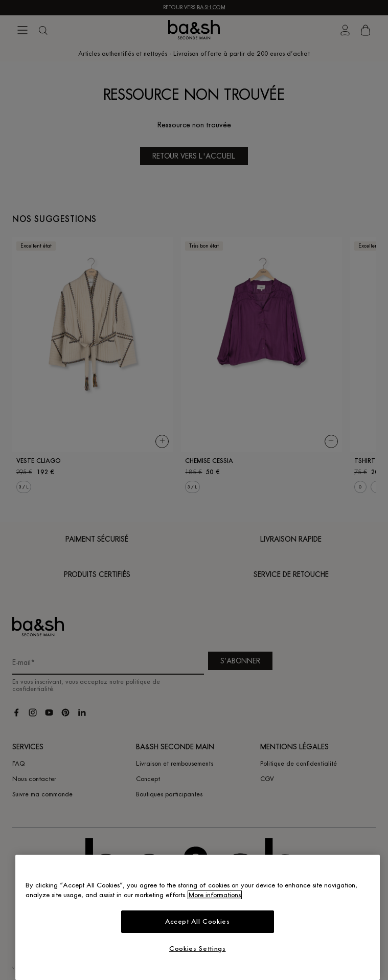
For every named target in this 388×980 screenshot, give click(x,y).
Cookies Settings (198, 949)
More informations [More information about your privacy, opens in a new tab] (215, 895)
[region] (198, 917)
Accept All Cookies (198, 921)
